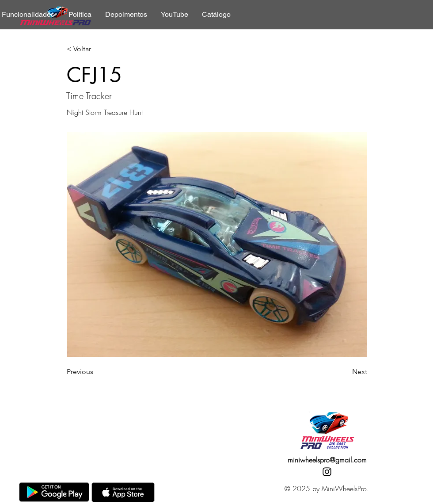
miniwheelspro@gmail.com (327, 460)
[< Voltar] (96, 49)
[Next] (345, 372)
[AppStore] (123, 492)
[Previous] (96, 372)
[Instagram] (327, 472)
